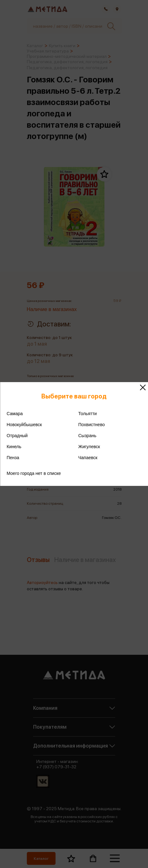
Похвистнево (92, 425)
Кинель (14, 447)
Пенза (13, 458)
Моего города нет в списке (34, 473)
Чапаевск (88, 458)
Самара (15, 414)
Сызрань (87, 436)
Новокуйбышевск (24, 425)
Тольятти (88, 414)
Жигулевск (89, 447)
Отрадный (17, 436)
